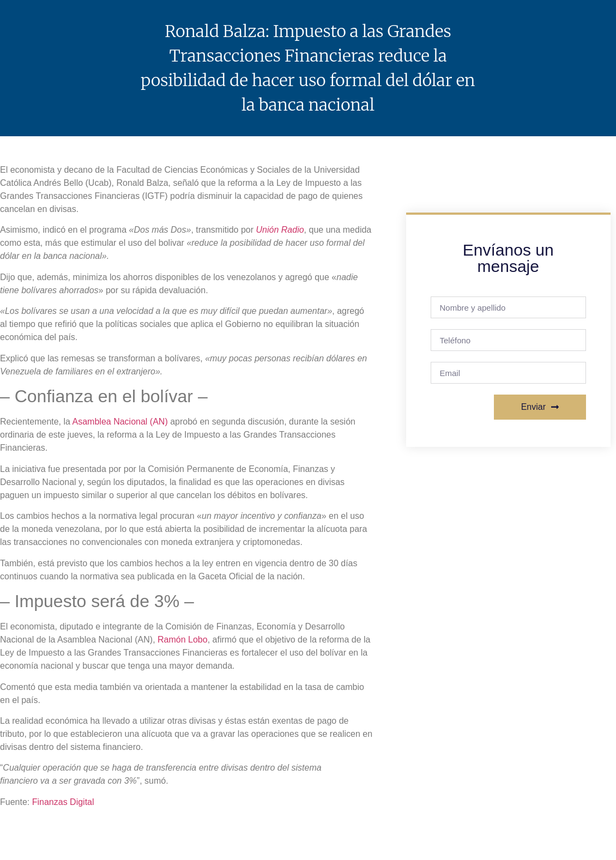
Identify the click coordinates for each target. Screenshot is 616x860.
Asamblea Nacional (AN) (120, 422)
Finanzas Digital (63, 802)
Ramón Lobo (183, 640)
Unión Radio (280, 230)
